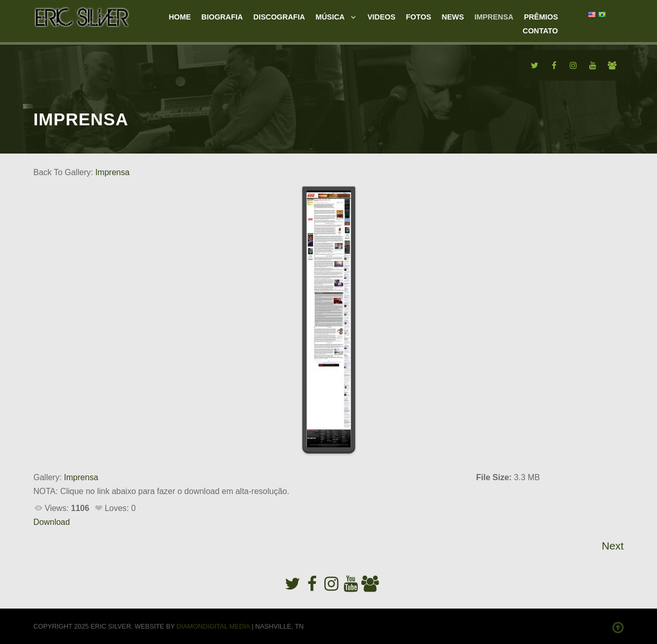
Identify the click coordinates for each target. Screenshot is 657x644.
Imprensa (113, 172)
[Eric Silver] (82, 16)
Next (613, 546)
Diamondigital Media (213, 626)
